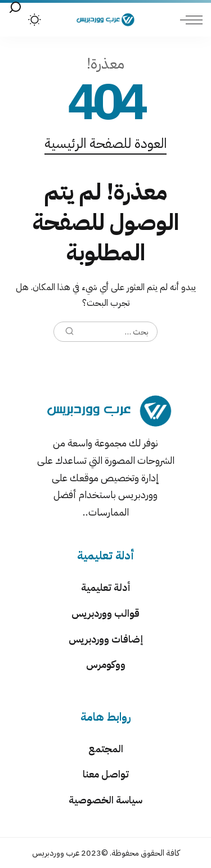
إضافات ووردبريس (106, 639)
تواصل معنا (106, 774)
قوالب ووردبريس (105, 613)
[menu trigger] (188, 20)
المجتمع (106, 749)
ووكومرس (106, 664)
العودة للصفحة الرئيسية (105, 143)
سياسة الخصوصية (105, 800)
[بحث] (15, 8)
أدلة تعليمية (106, 587)
